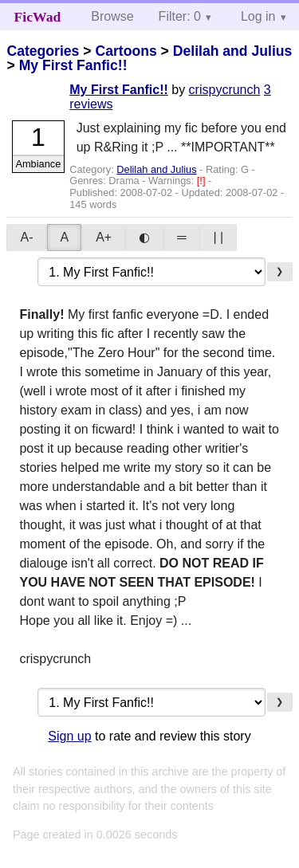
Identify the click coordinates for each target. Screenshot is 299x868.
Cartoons (126, 51)
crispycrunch (225, 90)
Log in (258, 16)
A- (26, 237)
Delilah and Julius (233, 51)
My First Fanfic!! (73, 65)
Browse (112, 16)
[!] (203, 181)
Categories (43, 51)
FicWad (38, 17)
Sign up (69, 736)
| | (218, 237)
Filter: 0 (180, 16)
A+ (104, 237)
